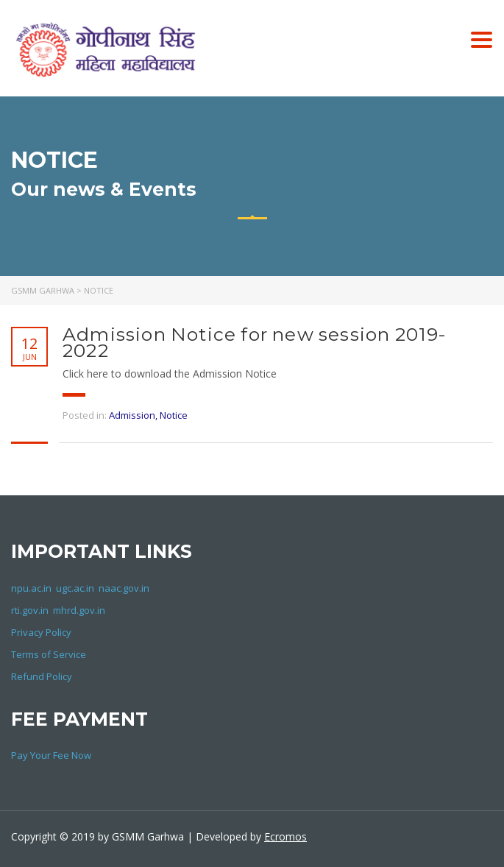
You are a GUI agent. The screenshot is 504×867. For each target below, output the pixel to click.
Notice (174, 415)
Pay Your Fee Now (51, 755)
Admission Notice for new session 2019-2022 (255, 342)
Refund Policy (42, 676)
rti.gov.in (30, 610)
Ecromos (285, 836)
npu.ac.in (31, 588)
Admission (132, 415)
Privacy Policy (41, 632)
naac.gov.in (124, 588)
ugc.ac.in (75, 588)
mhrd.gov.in (79, 610)
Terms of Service (49, 654)
